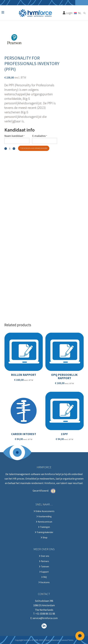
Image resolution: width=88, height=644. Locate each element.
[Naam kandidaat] (17, 141)
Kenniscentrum (44, 522)
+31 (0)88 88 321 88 (45, 614)
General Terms (67, 640)
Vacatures (44, 582)
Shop (44, 538)
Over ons (44, 556)
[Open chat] (80, 636)
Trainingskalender (44, 532)
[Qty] (10, 148)
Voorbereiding (44, 517)
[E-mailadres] (45, 141)
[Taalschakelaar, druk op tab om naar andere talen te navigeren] (78, 13)
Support (44, 572)
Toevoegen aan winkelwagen (34, 148)
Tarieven (44, 567)
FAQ (44, 577)
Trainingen (44, 527)
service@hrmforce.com (45, 618)
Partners (44, 561)
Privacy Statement (52, 640)
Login (68, 13)
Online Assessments (44, 511)
